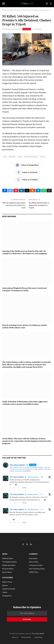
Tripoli (42, 157)
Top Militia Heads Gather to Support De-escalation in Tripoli (39, 205)
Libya (20, 157)
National (27, 29)
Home (4, 10)
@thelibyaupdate (33, 477)
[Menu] (4, 4)
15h (42, 477)
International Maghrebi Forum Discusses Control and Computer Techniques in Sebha (24, 289)
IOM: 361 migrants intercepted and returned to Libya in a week (14, 205)
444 (5, 157)
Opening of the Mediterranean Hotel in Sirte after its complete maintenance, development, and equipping (24, 252)
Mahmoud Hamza (31, 157)
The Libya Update (17, 477)
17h (42, 494)
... (12, 485)
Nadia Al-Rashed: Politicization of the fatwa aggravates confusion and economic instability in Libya (25, 403)
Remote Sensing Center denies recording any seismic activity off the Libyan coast (25, 326)
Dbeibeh (12, 157)
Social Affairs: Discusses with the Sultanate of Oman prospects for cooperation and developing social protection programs (27, 441)
